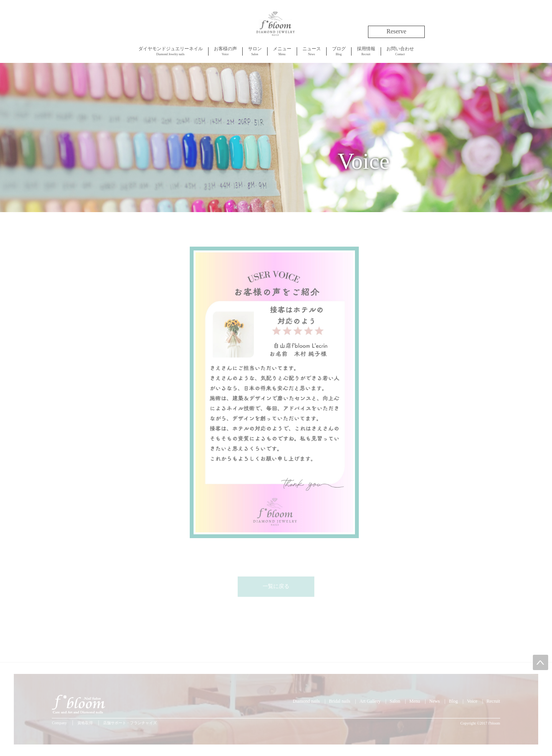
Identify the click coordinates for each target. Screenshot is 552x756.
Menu (282, 51)
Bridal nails (340, 701)
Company (59, 723)
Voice (225, 51)
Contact (400, 51)
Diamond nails (306, 701)
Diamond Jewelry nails (171, 51)
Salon (255, 51)
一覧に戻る (276, 586)
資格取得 (85, 723)
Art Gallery (370, 701)
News (312, 51)
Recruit (366, 51)
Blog (339, 51)
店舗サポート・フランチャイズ (130, 723)
